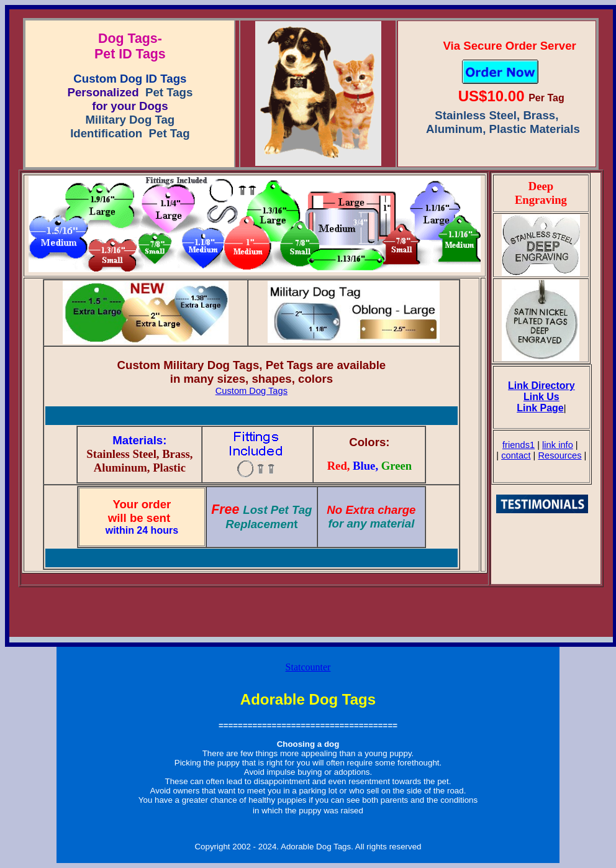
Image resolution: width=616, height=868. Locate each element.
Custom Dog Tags (251, 391)
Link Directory (541, 386)
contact (516, 455)
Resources (559, 455)
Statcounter (308, 667)
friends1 (519, 445)
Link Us (541, 397)
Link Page (540, 408)
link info (558, 445)
